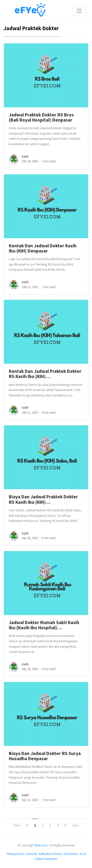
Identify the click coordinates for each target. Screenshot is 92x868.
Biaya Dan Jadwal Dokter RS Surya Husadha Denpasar (45, 756)
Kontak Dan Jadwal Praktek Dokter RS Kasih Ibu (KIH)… (45, 374)
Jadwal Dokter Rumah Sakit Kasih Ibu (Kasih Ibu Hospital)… (44, 625)
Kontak (32, 854)
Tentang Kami (15, 854)
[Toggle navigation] (79, 11)
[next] (66, 825)
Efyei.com (41, 845)
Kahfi (25, 157)
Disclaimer (71, 854)
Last (75, 825)
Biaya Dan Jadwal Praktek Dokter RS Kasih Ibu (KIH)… (43, 499)
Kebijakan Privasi (50, 854)
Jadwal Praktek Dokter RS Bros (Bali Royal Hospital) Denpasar (41, 117)
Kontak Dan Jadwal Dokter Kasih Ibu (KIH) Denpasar (43, 248)
